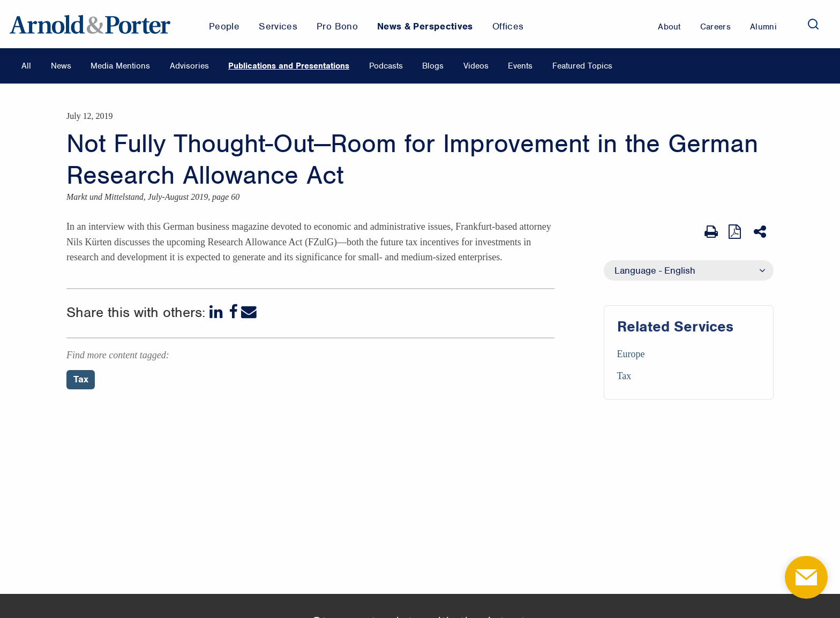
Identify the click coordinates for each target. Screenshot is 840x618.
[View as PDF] (736, 232)
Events (520, 66)
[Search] (813, 24)
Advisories (189, 66)
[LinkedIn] (217, 312)
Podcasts (386, 66)
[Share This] (761, 232)
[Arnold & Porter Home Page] (90, 24)
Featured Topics (582, 66)
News (61, 66)
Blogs (433, 66)
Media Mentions (120, 66)
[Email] (249, 312)
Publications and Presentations (289, 66)
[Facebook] (233, 312)
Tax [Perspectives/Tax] (81, 379)
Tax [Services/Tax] (624, 376)
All (26, 66)
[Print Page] (711, 232)
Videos (476, 66)
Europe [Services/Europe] (631, 354)
